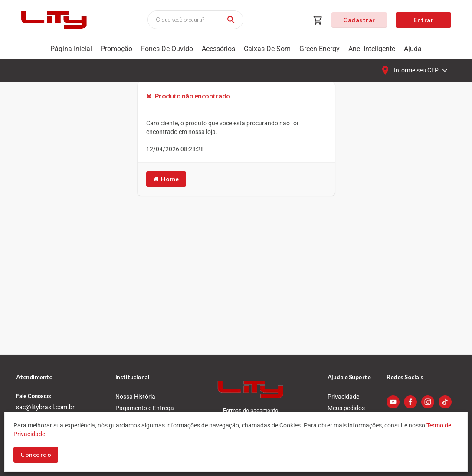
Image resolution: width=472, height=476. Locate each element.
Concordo (36, 455)
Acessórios (218, 49)
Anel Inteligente (372, 49)
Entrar (423, 20)
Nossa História (135, 397)
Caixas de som (267, 49)
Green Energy (320, 49)
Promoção (116, 49)
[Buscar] (229, 20)
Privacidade (343, 397)
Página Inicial (71, 49)
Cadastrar (359, 20)
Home (166, 179)
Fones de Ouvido (167, 49)
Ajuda (413, 49)
